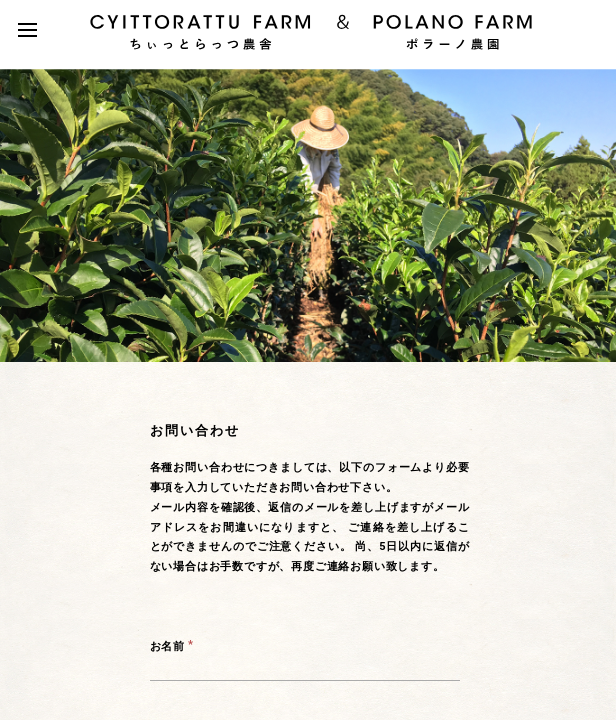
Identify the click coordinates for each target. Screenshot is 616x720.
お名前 (167, 646)
